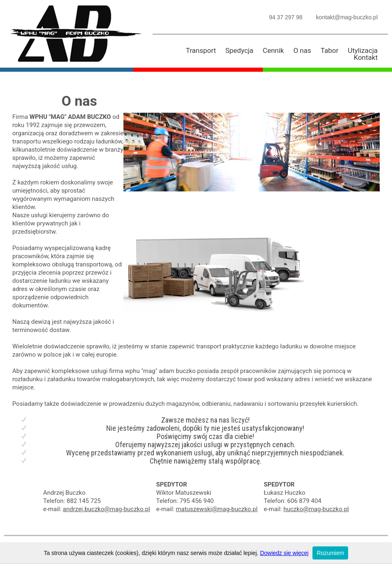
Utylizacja (363, 50)
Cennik (273, 50)
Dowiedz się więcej (284, 553)
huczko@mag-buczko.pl (316, 509)
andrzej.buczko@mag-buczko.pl (106, 509)
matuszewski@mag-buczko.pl (217, 509)
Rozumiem (330, 553)
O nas (302, 50)
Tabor (329, 50)
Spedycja (239, 50)
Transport (201, 50)
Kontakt (366, 57)
